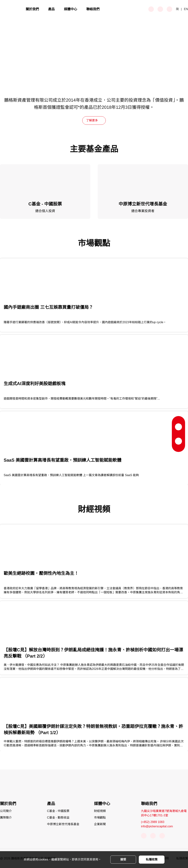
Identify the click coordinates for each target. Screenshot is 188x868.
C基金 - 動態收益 (58, 818)
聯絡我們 (93, 9)
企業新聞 (100, 824)
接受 (123, 859)
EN (186, 9)
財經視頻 (100, 811)
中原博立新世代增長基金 (63, 824)
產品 (51, 9)
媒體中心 (70, 9)
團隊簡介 (6, 818)
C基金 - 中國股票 (58, 811)
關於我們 (32, 9)
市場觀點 (100, 818)
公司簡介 (6, 811)
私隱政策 (152, 859)
